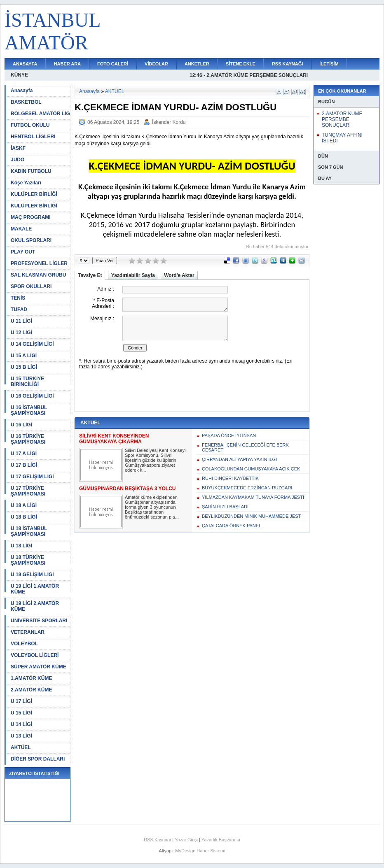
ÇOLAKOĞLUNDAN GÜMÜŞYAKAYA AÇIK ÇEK (251, 469)
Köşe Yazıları (26, 183)
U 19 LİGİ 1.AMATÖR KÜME (35, 589)
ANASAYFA (25, 64)
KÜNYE (19, 75)
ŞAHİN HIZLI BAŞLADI (225, 507)
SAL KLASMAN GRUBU (38, 275)
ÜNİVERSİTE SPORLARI (39, 621)
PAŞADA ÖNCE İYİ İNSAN (229, 435)
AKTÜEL (21, 747)
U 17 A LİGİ (24, 454)
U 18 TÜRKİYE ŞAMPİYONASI (28, 560)
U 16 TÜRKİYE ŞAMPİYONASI (28, 439)
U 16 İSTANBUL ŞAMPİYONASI (29, 410)
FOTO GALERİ (113, 64)
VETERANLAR (28, 632)
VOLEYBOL (24, 644)
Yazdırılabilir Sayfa (133, 275)
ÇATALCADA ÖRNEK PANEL (232, 526)
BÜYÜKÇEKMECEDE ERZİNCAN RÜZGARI (247, 488)
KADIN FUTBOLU (31, 171)
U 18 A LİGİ (24, 505)
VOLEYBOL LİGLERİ (35, 655)
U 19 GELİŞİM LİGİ (32, 575)
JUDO (18, 160)
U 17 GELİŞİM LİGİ (32, 477)
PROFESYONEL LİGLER (39, 263)
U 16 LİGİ (21, 425)
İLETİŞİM (329, 64)
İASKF (18, 148)
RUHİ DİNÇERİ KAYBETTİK (230, 478)
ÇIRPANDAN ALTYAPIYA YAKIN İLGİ (239, 459)
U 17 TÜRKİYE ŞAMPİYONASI (28, 491)
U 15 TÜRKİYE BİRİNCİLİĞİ (27, 382)
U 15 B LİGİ (24, 367)
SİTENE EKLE (241, 64)
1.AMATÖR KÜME (31, 678)
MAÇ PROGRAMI (31, 217)
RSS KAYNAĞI (287, 64)
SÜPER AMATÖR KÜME (39, 667)
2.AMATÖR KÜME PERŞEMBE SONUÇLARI (342, 119)
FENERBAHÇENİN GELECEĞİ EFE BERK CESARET (245, 447)
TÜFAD (19, 310)
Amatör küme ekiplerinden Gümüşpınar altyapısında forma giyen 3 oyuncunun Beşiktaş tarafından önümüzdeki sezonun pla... (152, 507)
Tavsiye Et (90, 275)
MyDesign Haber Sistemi (200, 851)
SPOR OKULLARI (31, 286)
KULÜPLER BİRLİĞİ (34, 194)
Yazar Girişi (186, 840)
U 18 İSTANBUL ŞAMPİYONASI (29, 531)
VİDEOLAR (156, 64)
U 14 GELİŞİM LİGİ (32, 344)
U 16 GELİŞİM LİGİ (32, 396)
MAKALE (21, 229)
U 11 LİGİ (21, 321)
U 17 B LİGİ (24, 465)
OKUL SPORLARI (31, 240)
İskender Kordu (169, 122)
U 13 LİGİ (21, 736)
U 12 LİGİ (21, 333)
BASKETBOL (26, 102)
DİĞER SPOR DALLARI (38, 759)
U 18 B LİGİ (24, 517)
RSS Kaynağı (157, 840)
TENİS (18, 298)
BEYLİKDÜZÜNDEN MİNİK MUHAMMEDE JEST (251, 516)
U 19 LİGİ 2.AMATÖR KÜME (35, 606)
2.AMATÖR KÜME (31, 690)
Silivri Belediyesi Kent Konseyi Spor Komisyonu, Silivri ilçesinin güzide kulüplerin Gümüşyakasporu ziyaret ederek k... (155, 460)
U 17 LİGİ (21, 701)
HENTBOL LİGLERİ (33, 137)
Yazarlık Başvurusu (221, 840)
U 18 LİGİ (21, 546)
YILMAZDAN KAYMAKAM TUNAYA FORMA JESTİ (253, 497)
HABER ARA (68, 64)
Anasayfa (22, 91)
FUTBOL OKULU (30, 125)
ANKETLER (197, 64)
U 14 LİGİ (21, 724)
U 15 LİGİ (21, 713)
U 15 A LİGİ (24, 356)
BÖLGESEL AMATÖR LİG (40, 114)
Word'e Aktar (179, 275)
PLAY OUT (23, 252)
